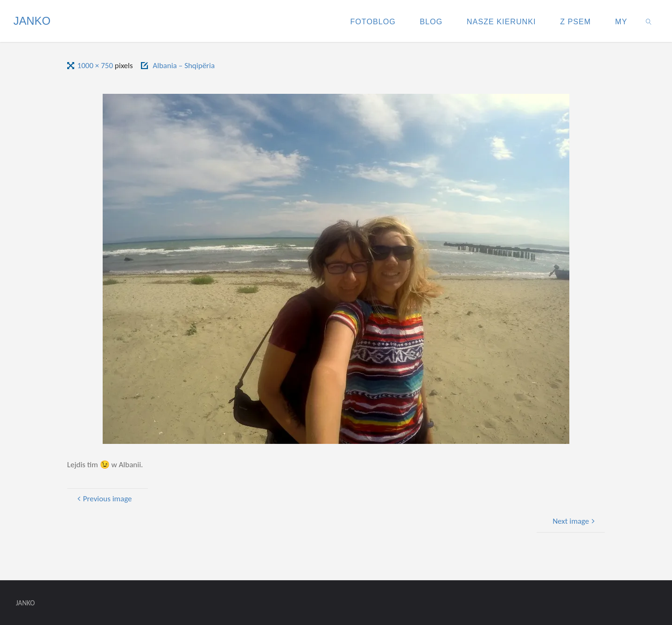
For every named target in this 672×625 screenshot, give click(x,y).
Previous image (104, 499)
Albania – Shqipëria (184, 66)
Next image (575, 521)
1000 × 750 (96, 66)
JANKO (32, 21)
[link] (649, 21)
